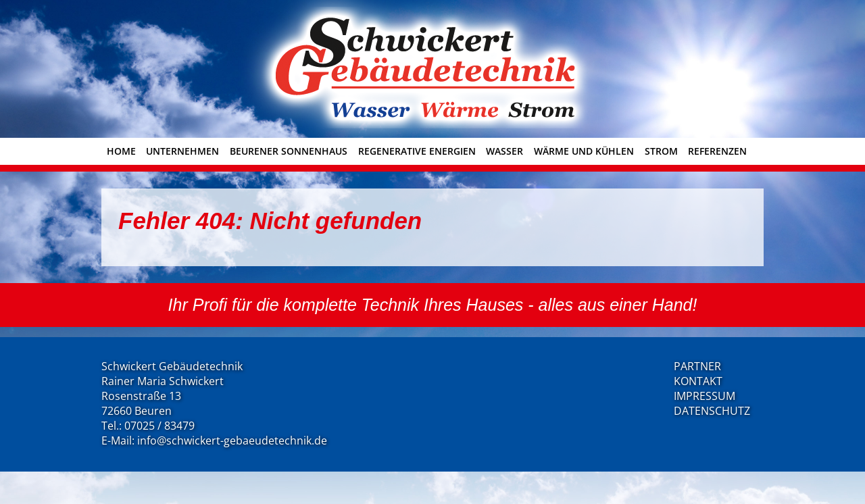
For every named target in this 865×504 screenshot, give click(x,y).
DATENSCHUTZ (712, 411)
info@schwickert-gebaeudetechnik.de (232, 440)
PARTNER (697, 366)
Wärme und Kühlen (584, 151)
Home (121, 151)
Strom (661, 151)
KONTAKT (698, 381)
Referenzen (717, 151)
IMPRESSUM (705, 396)
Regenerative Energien (417, 151)
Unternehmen (182, 151)
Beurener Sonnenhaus (289, 151)
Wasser (504, 151)
